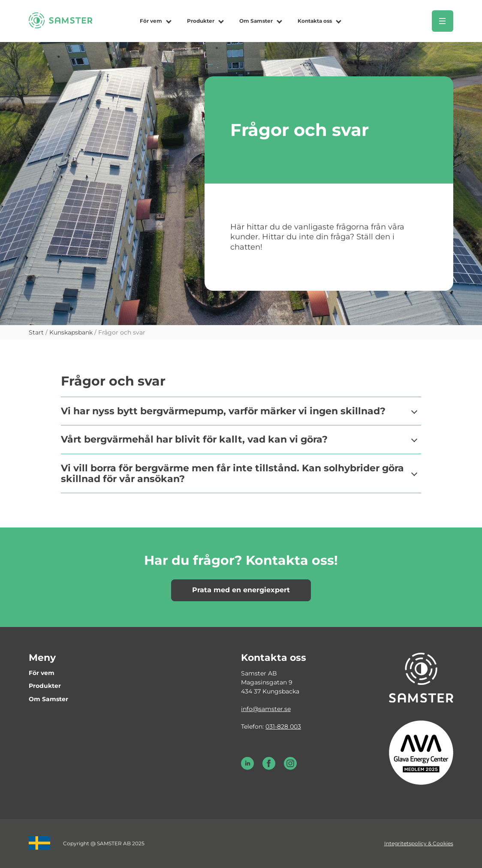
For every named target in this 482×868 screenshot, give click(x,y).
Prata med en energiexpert (241, 590)
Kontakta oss (315, 21)
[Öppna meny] (443, 21)
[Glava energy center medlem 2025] (421, 752)
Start (36, 332)
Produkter (201, 21)
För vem (151, 21)
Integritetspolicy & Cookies (419, 843)
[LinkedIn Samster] (247, 768)
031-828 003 (283, 726)
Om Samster (256, 21)
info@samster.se (266, 709)
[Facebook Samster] (269, 768)
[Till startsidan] (60, 26)
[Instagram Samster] (290, 768)
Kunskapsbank (71, 332)
